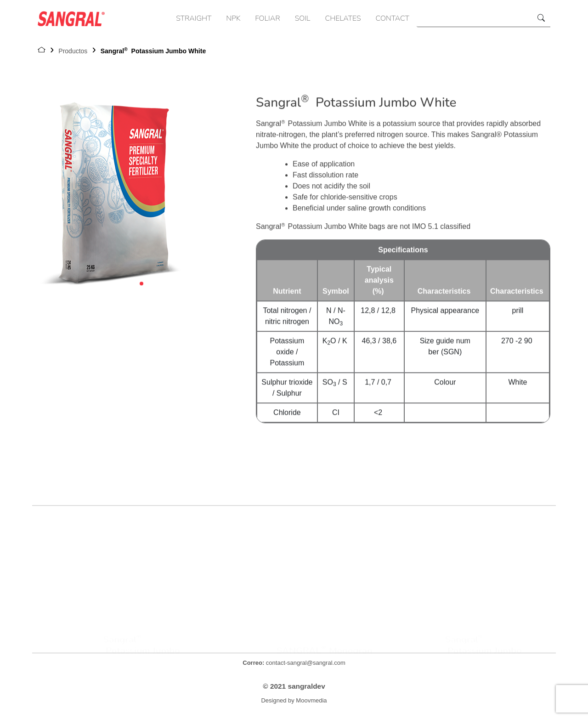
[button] (141, 287)
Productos (73, 51)
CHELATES (343, 18)
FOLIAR (267, 18)
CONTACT (393, 18)
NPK (233, 18)
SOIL (303, 18)
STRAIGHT (194, 18)
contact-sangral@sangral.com (294, 663)
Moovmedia (311, 700)
